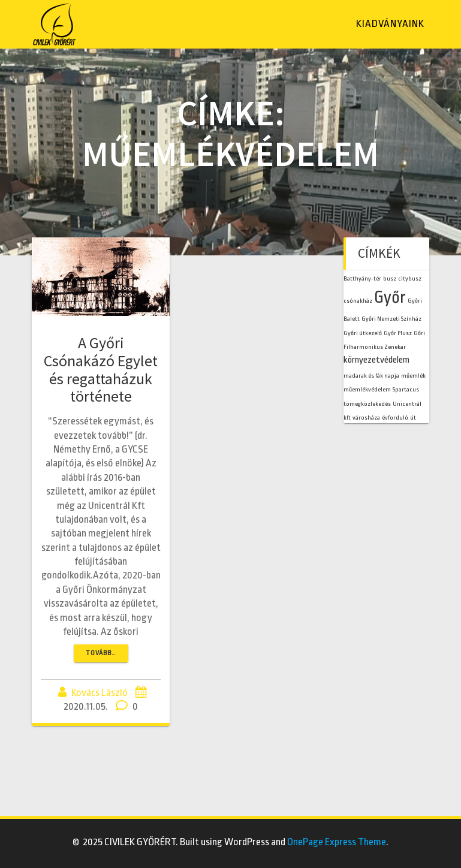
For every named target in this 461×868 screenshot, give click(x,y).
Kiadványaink (390, 24)
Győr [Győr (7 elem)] (390, 297)
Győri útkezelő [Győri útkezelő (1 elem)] (363, 333)
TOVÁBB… (101, 653)
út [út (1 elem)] (413, 418)
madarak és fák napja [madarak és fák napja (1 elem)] (371, 376)
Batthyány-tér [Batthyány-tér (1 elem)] (362, 278)
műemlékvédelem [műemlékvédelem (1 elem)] (367, 389)
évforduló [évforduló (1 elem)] (395, 418)
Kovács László (100, 693)
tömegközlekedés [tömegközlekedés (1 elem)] (367, 404)
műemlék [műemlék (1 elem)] (413, 376)
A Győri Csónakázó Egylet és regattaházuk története (101, 369)
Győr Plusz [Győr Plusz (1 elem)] (398, 333)
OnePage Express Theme (337, 842)
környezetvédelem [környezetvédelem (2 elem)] (376, 360)
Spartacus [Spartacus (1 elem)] (406, 389)
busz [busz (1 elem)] (390, 278)
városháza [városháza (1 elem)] (366, 418)
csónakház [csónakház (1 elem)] (358, 301)
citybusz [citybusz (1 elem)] (410, 278)
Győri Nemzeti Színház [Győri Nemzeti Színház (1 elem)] (391, 319)
